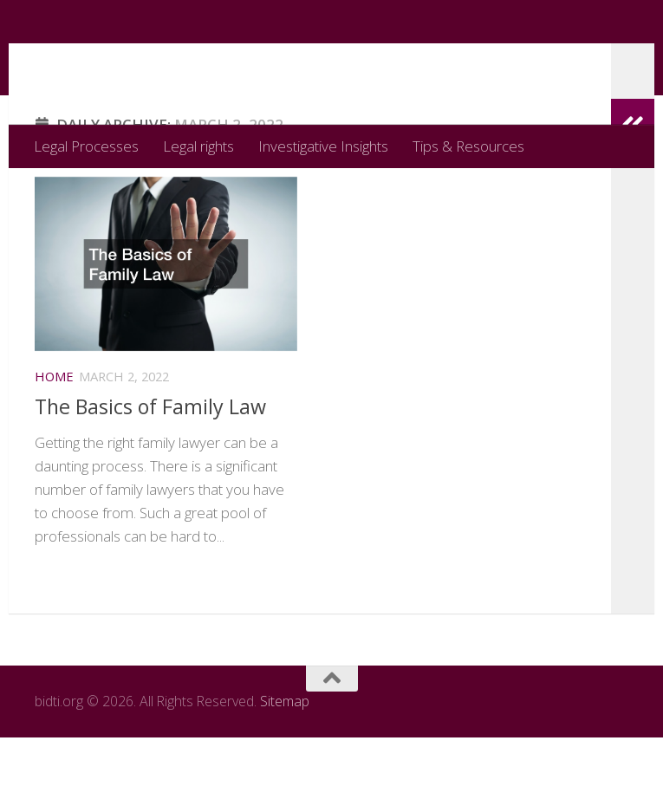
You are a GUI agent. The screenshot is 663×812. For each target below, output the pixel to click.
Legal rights (198, 146)
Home (54, 445)
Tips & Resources (468, 146)
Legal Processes (86, 146)
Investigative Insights (323, 146)
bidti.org (111, 62)
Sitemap (285, 776)
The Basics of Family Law (150, 476)
